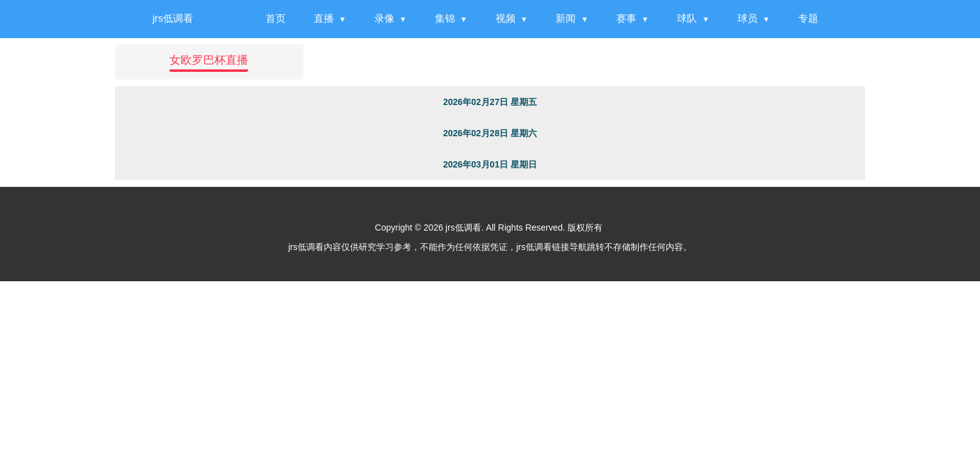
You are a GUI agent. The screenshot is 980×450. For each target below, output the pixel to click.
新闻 (566, 18)
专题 (808, 18)
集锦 (445, 18)
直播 (324, 18)
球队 (687, 18)
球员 (747, 18)
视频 (506, 18)
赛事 (626, 18)
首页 (276, 18)
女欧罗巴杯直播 (209, 60)
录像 (384, 18)
